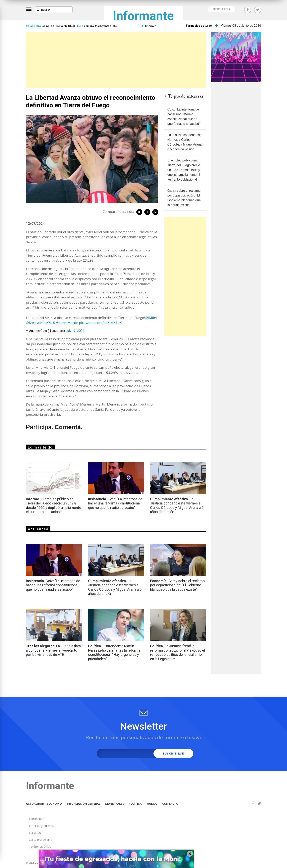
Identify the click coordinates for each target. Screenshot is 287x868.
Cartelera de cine (41, 840)
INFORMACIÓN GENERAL (84, 804)
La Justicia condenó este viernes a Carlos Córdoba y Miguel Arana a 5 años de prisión (185, 142)
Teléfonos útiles (40, 846)
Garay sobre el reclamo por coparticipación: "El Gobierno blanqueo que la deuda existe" (184, 198)
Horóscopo (37, 819)
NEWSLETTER (222, 9)
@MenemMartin (65, 323)
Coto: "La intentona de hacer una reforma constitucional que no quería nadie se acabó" (184, 117)
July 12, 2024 (75, 331)
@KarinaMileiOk (39, 323)
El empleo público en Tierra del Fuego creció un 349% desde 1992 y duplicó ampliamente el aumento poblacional (184, 170)
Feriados (35, 833)
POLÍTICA (135, 804)
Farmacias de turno (199, 26)
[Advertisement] (116, 60)
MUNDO (152, 804)
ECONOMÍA (55, 804)
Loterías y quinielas (42, 826)
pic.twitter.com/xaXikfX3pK (100, 323)
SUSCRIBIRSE (173, 753)
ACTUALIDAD (35, 804)
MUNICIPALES (115, 804)
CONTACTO (170, 804)
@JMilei (151, 318)
